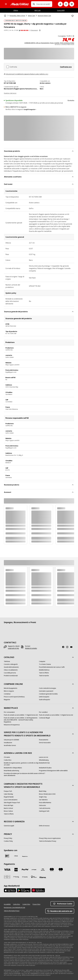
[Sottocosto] (42, 805)
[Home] (5, 16)
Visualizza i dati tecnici (10, 93)
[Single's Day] (43, 797)
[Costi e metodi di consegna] (47, 688)
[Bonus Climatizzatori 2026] (47, 794)
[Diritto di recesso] (44, 826)
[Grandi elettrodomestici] (11, 667)
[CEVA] (16, 856)
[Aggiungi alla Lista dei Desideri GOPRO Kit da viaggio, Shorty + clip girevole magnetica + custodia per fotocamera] (73, 16)
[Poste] (25, 856)
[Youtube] (72, 647)
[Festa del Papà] (8, 805)
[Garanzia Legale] (9, 826)
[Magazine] (7, 700)
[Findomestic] (16, 877)
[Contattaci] (7, 694)
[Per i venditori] (43, 712)
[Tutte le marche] (44, 676)
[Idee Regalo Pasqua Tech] (12, 803)
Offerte (16, 10)
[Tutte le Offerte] (44, 673)
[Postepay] (34, 870)
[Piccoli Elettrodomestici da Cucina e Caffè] (52, 667)
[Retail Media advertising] (11, 771)
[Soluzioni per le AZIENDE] (11, 740)
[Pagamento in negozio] (34, 877)
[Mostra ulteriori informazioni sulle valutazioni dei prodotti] (40, 30)
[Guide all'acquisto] (45, 700)
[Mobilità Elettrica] (44, 670)
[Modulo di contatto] (31, 648)
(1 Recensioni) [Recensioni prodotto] (34, 30)
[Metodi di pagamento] (11, 688)
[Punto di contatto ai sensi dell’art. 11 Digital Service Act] (21, 715)
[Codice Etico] (8, 760)
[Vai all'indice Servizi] (10, 745)
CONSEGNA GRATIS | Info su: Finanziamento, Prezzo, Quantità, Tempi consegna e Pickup (49, 43)
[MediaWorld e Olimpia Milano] (13, 768)
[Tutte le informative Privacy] (48, 841)
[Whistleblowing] (44, 760)
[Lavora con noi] (44, 757)
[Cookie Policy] (26, 904)
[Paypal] (25, 870)
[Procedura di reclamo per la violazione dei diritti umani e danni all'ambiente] (21, 774)
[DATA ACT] (42, 773)
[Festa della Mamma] (45, 803)
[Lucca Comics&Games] (11, 800)
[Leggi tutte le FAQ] (13, 648)
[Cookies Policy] (8, 841)
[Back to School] (8, 808)
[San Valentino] (43, 800)
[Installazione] (8, 743)
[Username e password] (46, 691)
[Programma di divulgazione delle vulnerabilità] (53, 771)
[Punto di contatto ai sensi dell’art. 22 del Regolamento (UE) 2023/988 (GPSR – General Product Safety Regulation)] (21, 720)
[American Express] (16, 870)
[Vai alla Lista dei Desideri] (66, 4)
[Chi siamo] (7, 757)
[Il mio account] (60, 4)
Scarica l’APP (61, 10)
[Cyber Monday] (8, 794)
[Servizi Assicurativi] (45, 743)
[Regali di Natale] (9, 797)
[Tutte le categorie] (6, 4)
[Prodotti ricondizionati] (11, 676)
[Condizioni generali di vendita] (48, 694)
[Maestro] (61, 870)
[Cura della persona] (10, 673)
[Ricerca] (34, 4)
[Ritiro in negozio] (9, 691)
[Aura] (7, 877)
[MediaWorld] (19, 4)
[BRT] (7, 856)
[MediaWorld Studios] (45, 768)
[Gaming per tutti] (44, 811)
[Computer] (42, 661)
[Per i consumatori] (9, 712)
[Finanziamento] (44, 740)
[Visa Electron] (43, 870)
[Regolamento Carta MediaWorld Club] (14, 908)
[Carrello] (72, 4)
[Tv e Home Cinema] (45, 664)
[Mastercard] (52, 870)
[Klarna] (43, 877)
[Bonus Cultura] (8, 811)
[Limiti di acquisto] (44, 697)
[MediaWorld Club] (44, 763)
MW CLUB (37, 10)
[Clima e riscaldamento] (11, 670)
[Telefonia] (7, 661)
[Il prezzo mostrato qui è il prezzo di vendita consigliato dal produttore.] (73, 36)
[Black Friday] (43, 791)
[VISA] (7, 870)
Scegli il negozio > (30, 109)
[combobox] (43, 4)
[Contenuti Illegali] (44, 718)
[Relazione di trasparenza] (12, 725)
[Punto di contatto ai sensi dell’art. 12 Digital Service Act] (56, 715)
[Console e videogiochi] (11, 664)
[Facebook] (64, 647)
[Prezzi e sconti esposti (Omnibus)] (14, 697)
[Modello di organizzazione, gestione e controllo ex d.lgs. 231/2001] (21, 764)
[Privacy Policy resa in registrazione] (50, 838)
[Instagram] (68, 647)
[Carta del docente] (45, 808)
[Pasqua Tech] (8, 791)
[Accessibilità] (7, 904)
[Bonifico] (25, 877)
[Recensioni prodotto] (24, 30)
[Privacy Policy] (8, 838)
